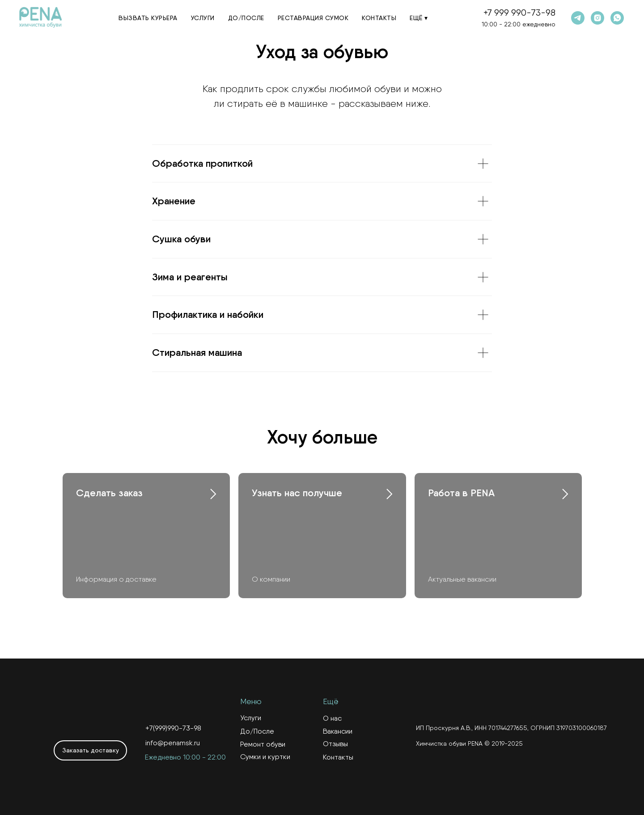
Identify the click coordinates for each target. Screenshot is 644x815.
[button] (90, 750)
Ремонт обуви (263, 744)
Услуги (203, 18)
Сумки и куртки (265, 757)
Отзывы (335, 744)
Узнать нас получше (297, 493)
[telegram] (578, 18)
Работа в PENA (461, 493)
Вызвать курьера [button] (148, 18)
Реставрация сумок (313, 18)
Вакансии (338, 731)
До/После (246, 18)
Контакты (379, 18)
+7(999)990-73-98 (173, 728)
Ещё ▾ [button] (419, 18)
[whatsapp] (617, 18)
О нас (332, 718)
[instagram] (597, 18)
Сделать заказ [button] (109, 493)
